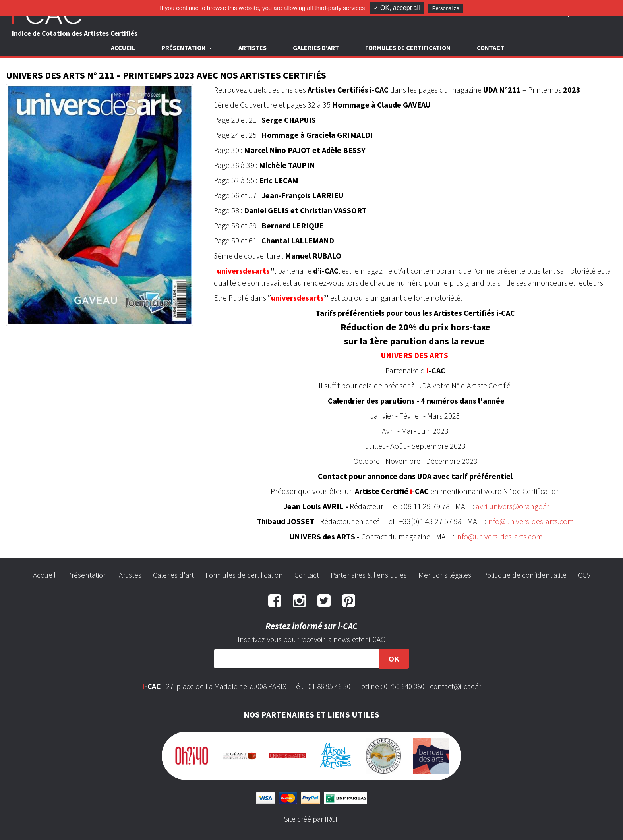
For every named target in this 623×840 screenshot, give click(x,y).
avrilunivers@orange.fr (512, 506)
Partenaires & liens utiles (369, 575)
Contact (490, 48)
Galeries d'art (316, 48)
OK (394, 659)
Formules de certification (408, 48)
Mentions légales (445, 575)
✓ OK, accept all (397, 8)
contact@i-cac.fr (455, 686)
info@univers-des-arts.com (531, 521)
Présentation (87, 575)
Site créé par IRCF (311, 819)
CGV (584, 575)
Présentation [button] (184, 48)
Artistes (252, 48)
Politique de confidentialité (525, 575)
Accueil (123, 48)
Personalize (446, 8)
